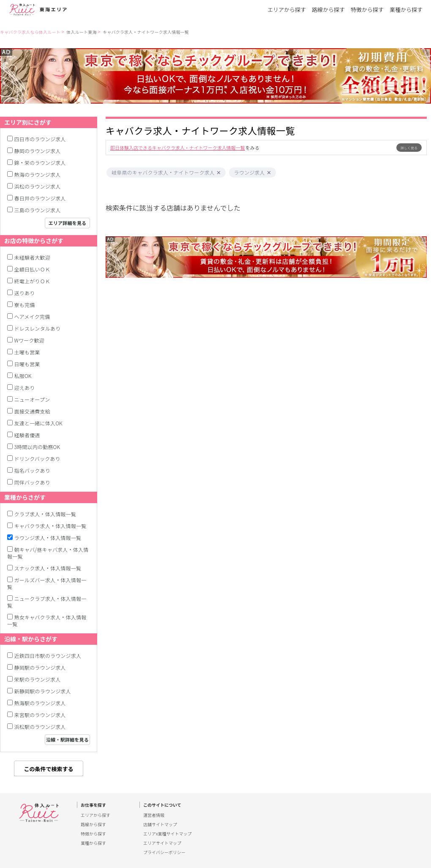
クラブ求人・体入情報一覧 (45, 514)
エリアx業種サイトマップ (168, 834)
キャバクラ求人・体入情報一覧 (50, 526)
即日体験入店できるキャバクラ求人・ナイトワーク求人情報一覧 (178, 148)
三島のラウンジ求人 (38, 210)
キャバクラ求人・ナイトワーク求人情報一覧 (146, 32)
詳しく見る (409, 148)
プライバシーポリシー (164, 852)
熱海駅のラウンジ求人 (40, 703)
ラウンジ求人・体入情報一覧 (48, 538)
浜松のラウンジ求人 (38, 186)
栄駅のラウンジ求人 (38, 679)
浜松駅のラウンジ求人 (40, 727)
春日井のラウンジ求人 (40, 198)
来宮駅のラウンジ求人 (40, 715)
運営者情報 (154, 815)
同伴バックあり (32, 482)
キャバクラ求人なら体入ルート (30, 32)
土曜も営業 (27, 352)
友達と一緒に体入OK (38, 423)
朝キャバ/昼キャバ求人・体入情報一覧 (48, 553)
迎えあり (25, 387)
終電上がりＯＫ (32, 281)
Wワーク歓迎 (30, 340)
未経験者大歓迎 (32, 257)
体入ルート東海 (81, 32)
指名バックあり (32, 470)
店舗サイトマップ (160, 824)
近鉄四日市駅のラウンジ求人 (48, 656)
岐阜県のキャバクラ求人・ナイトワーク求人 (163, 173)
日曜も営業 (27, 364)
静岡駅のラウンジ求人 (40, 667)
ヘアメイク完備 (32, 316)
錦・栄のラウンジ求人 (40, 163)
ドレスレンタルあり (38, 328)
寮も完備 (25, 305)
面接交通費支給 (32, 411)
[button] (219, 173)
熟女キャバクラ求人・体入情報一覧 (47, 620)
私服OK (23, 376)
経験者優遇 (27, 435)
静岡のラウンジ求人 (38, 151)
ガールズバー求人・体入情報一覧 (47, 583)
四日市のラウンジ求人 (40, 139)
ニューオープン (32, 399)
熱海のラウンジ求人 (38, 174)
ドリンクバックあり (37, 459)
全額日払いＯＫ (32, 269)
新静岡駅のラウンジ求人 (43, 691)
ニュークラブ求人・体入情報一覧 (47, 602)
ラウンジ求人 (250, 173)
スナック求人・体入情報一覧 (48, 568)
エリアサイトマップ (162, 843)
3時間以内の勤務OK (37, 447)
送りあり (25, 293)
